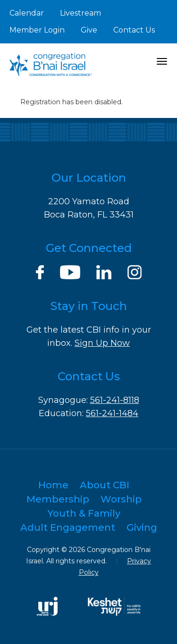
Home (53, 485)
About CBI (105, 485)
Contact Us (134, 30)
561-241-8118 (115, 400)
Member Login (37, 30)
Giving (142, 527)
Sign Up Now (102, 343)
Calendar (27, 13)
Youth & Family (84, 513)
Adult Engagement (68, 527)
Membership (58, 499)
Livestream (80, 13)
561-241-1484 (112, 413)
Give (89, 30)
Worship (121, 499)
